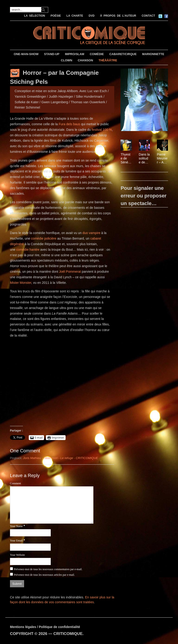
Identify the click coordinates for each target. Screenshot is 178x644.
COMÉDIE (97, 54)
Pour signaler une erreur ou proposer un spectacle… (143, 196)
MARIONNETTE (153, 54)
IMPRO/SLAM (75, 54)
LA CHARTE (75, 16)
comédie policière (44, 238)
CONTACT (148, 16)
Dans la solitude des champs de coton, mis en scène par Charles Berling (144, 158)
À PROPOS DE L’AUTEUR (118, 16)
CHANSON (86, 60)
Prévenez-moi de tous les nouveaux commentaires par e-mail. (48, 569)
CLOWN (67, 60)
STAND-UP (52, 54)
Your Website (17, 555)
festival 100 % (102, 130)
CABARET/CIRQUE (123, 54)
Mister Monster (21, 283)
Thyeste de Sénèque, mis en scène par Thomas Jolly (126, 158)
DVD (91, 16)
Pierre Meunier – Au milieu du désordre (162, 158)
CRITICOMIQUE (68, 634)
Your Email (16, 541)
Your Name (16, 526)
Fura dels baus (69, 124)
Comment (15, 483)
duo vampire (91, 233)
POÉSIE (56, 16)
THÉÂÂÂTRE (108, 60)
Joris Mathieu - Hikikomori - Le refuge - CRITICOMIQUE (60, 458)
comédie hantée (28, 250)
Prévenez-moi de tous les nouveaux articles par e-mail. (44, 575)
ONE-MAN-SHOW (26, 54)
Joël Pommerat (70, 272)
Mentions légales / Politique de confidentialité (45, 627)
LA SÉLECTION (35, 16)
